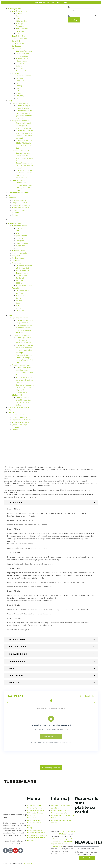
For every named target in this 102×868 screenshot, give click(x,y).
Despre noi (12, 198)
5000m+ (19, 68)
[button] (19, 219)
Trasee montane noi (24, 71)
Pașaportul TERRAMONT (22, 205)
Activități (15, 73)
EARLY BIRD (51, 2)
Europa (19, 14)
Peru (18, 34)
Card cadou (17, 46)
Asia (17, 16)
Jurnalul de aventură (21, 208)
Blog (10, 101)
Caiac (18, 88)
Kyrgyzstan (20, 31)
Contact (15, 215)
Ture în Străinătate (20, 11)
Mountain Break (22, 56)
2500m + (19, 66)
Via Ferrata (20, 78)
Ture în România (19, 36)
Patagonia (20, 26)
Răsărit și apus (22, 61)
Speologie (20, 81)
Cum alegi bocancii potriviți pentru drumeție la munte (24, 126)
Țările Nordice (21, 21)
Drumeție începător (24, 51)
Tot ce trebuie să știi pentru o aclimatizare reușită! (25, 165)
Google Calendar (87, 696)
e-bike (18, 93)
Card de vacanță (18, 44)
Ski (17, 98)
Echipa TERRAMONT (20, 203)
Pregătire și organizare (21, 151)
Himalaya (20, 24)
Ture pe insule (22, 58)
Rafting (19, 86)
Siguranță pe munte (20, 103)
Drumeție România (24, 76)
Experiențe (16, 49)
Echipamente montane (21, 121)
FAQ (10, 195)
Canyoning (20, 96)
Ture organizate (14, 9)
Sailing (19, 83)
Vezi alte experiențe (51, 736)
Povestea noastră (19, 200)
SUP (18, 91)
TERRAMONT (28, 864)
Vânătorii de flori (22, 53)
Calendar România (19, 39)
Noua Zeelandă (22, 29)
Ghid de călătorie (19, 180)
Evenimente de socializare (18, 193)
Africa (18, 19)
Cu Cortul (20, 63)
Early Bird (16, 41)
